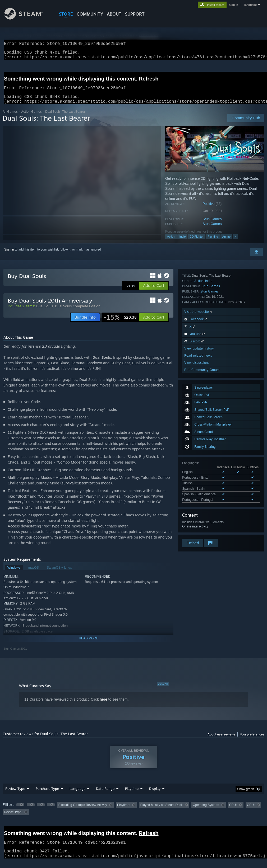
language (250, 5)
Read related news (198, 516)
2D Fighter (197, 243)
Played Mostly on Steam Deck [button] (162, 811)
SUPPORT (135, 14)
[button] (154, 292)
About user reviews (221, 741)
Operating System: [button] (206, 811)
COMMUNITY (90, 14)
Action (171, 243)
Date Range (105, 795)
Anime (226, 243)
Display (155, 795)
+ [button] (236, 243)
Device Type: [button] (13, 818)
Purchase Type (47, 795)
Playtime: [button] (124, 811)
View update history (199, 509)
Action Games (31, 118)
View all (163, 690)
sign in (234, 5)
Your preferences (252, 741)
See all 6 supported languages (204, 395)
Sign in (9, 256)
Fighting (213, 243)
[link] (120, 324)
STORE (66, 14)
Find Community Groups (202, 530)
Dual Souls (45, 312)
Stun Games (212, 225)
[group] (133, 815)
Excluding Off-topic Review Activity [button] (83, 811)
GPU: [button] (251, 811)
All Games (10, 118)
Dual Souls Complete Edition (78, 312)
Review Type (15, 795)
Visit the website (199, 472)
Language (77, 795)
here (104, 706)
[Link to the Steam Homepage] (27, 18)
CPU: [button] (233, 811)
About (114, 14)
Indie (182, 243)
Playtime (132, 795)
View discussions (197, 523)
